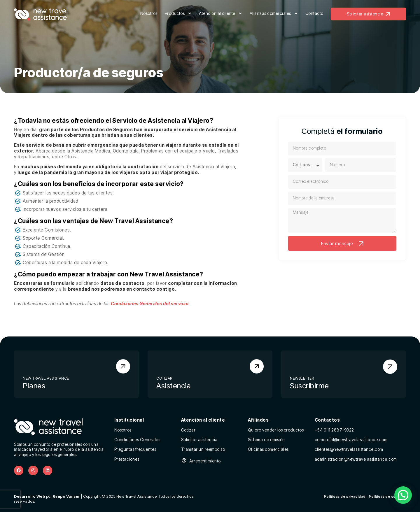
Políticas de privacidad (345, 497)
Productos (178, 14)
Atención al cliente (221, 14)
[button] (403, 495)
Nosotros (149, 13)
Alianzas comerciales (274, 14)
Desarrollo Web (29, 496)
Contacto (314, 13)
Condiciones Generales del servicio (150, 304)
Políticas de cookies (387, 497)
